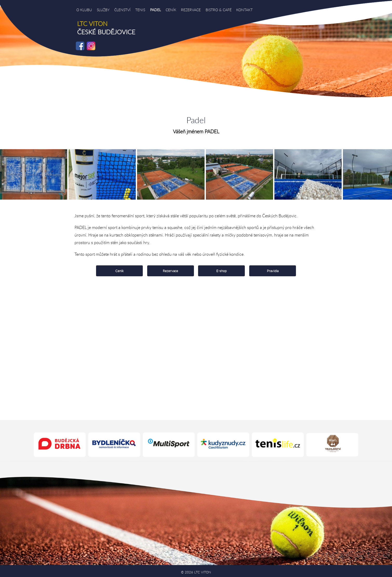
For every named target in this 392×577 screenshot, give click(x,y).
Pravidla (273, 271)
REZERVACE (191, 10)
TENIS (140, 10)
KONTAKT (244, 10)
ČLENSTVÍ (122, 10)
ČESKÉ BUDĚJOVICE (106, 28)
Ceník (119, 271)
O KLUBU (84, 10)
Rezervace (170, 271)
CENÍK (171, 10)
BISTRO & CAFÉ (219, 10)
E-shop (221, 271)
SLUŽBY (103, 10)
